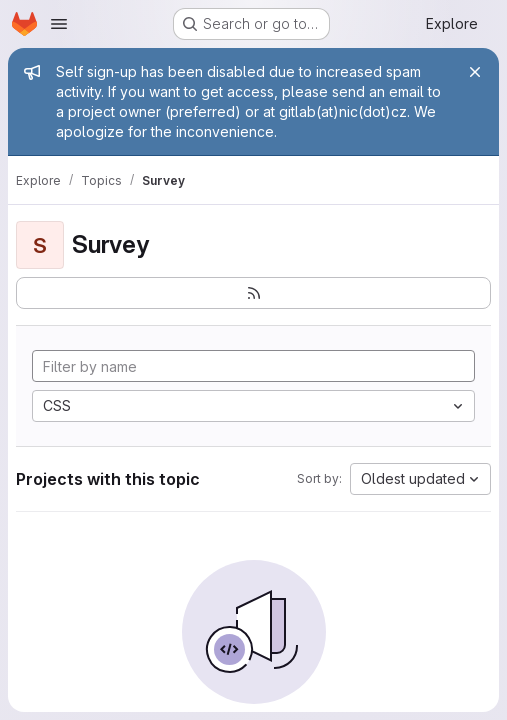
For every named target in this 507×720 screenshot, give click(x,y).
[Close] (475, 72)
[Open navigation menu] (59, 24)
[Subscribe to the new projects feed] (253, 293)
